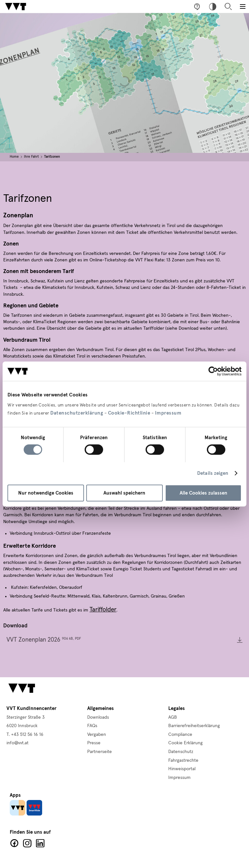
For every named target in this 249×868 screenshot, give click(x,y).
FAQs (92, 726)
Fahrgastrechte (183, 760)
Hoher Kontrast (213, 6)
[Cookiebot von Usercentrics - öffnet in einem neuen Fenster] (213, 371)
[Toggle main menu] (243, 6)
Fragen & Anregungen (197, 6)
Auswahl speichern (124, 493)
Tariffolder (103, 610)
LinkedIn (40, 843)
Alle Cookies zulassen (203, 493)
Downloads (98, 717)
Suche (228, 6)
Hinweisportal (182, 769)
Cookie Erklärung (185, 743)
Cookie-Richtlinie (129, 413)
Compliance (180, 735)
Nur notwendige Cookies (46, 493)
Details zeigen (213, 473)
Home (14, 157)
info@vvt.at (18, 743)
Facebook (14, 843)
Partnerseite (100, 752)
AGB (173, 717)
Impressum (168, 413)
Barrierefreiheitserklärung (194, 726)
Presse (94, 743)
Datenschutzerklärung (77, 413)
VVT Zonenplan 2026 (44, 640)
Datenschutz (181, 752)
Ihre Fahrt (31, 157)
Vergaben (97, 735)
